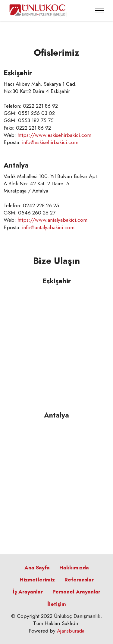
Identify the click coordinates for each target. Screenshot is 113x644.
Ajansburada (71, 631)
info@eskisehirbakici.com (50, 142)
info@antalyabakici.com (48, 227)
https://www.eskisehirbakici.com (54, 135)
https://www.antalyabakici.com (52, 220)
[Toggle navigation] (100, 11)
